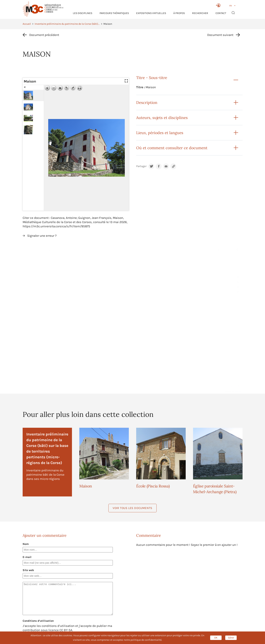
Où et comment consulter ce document (172, 148)
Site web (28, 570)
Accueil (27, 24)
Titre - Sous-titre (152, 78)
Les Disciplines (83, 13)
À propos (179, 13)
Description (147, 103)
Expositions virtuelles (151, 13)
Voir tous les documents (132, 508)
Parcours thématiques (114, 13)
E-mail (27, 557)
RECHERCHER (200, 13)
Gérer (231, 638)
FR (230, 6)
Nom (26, 544)
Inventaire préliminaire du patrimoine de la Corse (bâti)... (67, 24)
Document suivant (220, 35)
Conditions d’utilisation (38, 621)
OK (216, 638)
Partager (141, 166)
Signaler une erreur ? (42, 236)
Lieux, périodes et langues (160, 133)
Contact (221, 13)
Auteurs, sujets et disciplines (162, 118)
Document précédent (44, 35)
